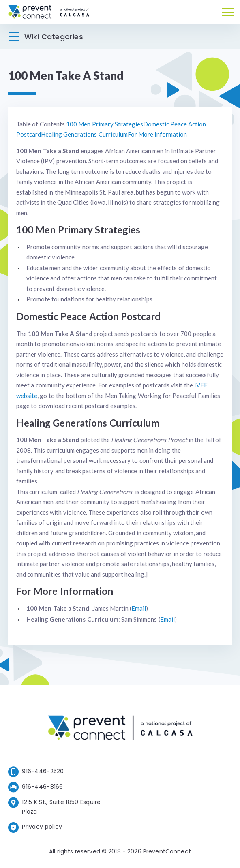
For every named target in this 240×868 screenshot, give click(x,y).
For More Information (157, 134)
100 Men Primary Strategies (105, 124)
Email (139, 608)
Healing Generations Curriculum (84, 134)
